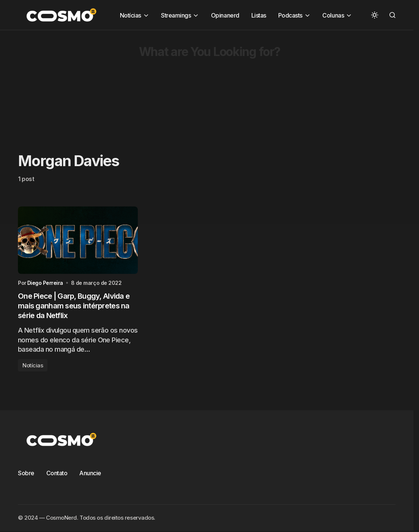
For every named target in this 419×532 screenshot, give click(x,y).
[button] (375, 15)
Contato (57, 473)
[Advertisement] (209, 83)
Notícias (33, 365)
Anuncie (90, 473)
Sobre (26, 473)
